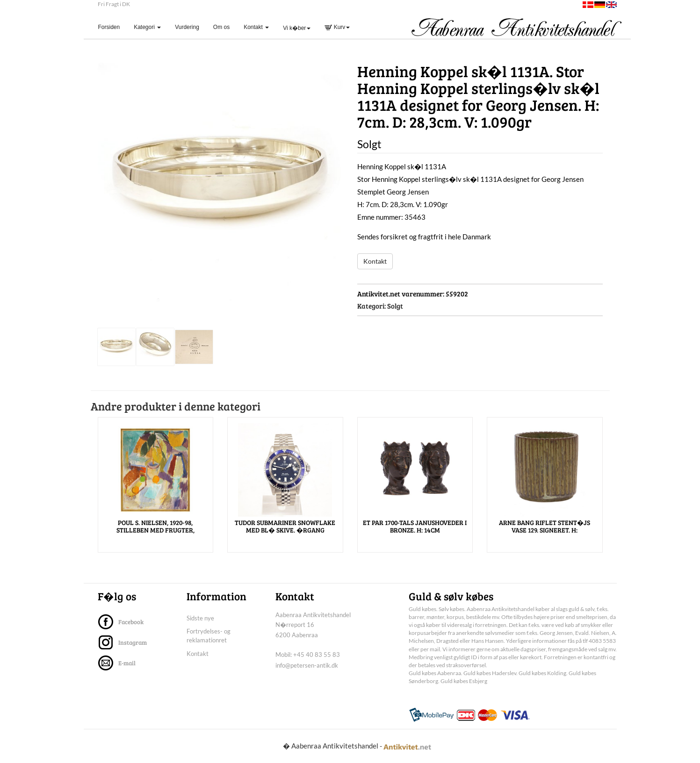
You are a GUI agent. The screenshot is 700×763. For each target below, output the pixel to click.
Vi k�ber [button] (297, 28)
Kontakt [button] (256, 27)
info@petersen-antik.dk (307, 665)
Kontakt (375, 261)
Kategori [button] (147, 27)
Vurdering (187, 27)
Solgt (395, 306)
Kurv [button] (337, 27)
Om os (221, 27)
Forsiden (113, 27)
